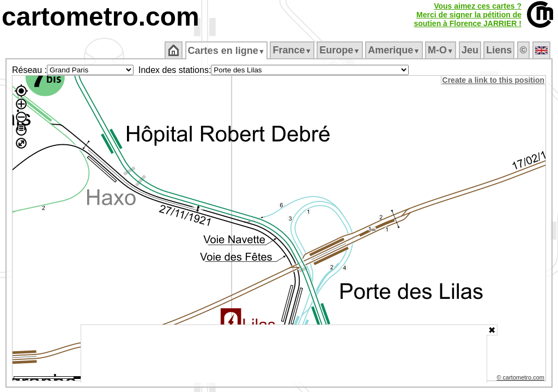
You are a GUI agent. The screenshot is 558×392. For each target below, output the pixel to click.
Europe (341, 50)
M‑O (442, 50)
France (293, 50)
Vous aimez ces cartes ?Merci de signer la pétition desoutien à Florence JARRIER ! (468, 15)
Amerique (395, 50)
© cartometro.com (521, 379)
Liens (500, 50)
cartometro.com (101, 17)
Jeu (471, 50)
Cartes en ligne (227, 51)
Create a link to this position (494, 80)
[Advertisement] (284, 354)
